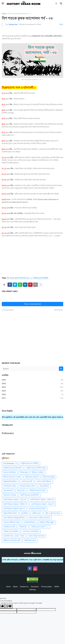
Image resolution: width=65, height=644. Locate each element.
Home (4, 14)
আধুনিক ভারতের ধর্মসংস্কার (13, 468)
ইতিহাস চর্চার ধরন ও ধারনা (12, 477)
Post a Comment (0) (33, 304)
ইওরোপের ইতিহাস (10, 472)
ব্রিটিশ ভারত (37, 513)
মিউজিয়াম (23, 527)
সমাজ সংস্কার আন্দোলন (36, 536)
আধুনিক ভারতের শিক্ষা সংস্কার (36, 468)
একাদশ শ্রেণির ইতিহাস (44, 482)
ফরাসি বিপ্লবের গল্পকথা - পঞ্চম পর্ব (43, 504)
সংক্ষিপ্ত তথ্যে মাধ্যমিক (41, 278)
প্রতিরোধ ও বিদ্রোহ (10, 495)
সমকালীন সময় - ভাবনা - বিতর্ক (14, 536)
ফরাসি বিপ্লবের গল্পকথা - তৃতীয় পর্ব (42, 500)
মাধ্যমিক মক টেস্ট (9, 527)
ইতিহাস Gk (24, 472)
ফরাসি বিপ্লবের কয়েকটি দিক (30, 495)
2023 (32, 391)
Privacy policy (47, 587)
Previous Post (8, 310)
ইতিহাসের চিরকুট (49, 477)
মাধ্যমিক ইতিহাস (30, 522)
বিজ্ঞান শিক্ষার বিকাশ (10, 513)
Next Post (58, 310)
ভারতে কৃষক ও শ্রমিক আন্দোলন (39, 518)
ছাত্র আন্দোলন (8, 491)
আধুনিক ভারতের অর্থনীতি (30, 463)
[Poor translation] (9, 606)
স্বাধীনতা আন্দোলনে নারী (12, 541)
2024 (32, 387)
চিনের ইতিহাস (44, 486)
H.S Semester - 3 (10, 463)
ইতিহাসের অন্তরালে (32, 477)
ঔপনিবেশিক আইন (10, 486)
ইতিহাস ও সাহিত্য (38, 472)
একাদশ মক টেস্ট (27, 482)
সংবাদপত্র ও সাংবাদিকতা (31, 531)
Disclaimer (35, 587)
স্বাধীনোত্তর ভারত (30, 541)
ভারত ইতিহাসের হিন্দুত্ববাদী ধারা (14, 518)
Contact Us (24, 587)
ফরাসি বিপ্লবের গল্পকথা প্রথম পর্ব (14, 509)
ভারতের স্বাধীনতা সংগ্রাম (12, 522)
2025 (32, 384)
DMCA (57, 587)
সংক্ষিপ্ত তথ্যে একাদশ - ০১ (40, 527)
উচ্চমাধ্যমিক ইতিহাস (10, 482)
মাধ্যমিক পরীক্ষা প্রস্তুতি (47, 522)
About (15, 587)
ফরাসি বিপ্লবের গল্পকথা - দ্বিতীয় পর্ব (15, 504)
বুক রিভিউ (25, 513)
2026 (32, 380)
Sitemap (33, 590)
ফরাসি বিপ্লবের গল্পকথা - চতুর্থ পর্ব (15, 500)
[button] (3, 3)
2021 (32, 398)
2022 (32, 395)
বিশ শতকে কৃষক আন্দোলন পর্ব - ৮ (19, 14)
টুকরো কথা (21, 491)
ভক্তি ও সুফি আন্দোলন (53, 513)
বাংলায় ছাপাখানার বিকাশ (37, 509)
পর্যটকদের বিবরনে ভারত (37, 491)
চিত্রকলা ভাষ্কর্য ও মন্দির (28, 486)
